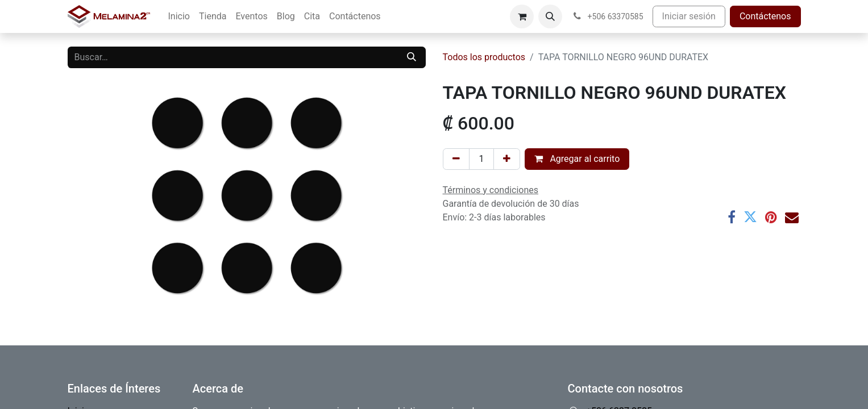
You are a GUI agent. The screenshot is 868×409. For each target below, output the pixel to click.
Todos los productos (484, 57)
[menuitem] (179, 16)
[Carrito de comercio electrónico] (522, 16)
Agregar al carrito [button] (577, 159)
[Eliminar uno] (456, 159)
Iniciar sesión (689, 16)
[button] (550, 16)
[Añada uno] (507, 159)
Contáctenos (765, 16)
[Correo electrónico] (792, 217)
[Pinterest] (771, 217)
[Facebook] (732, 217)
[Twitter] (750, 217)
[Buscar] (412, 57)
